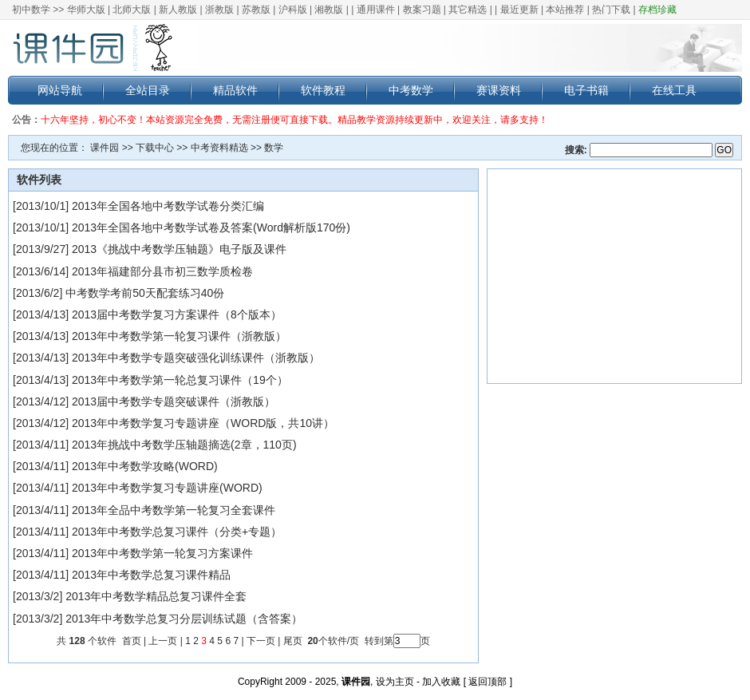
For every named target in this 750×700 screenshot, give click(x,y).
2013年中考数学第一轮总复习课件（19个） (180, 380)
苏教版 (256, 10)
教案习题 (422, 10)
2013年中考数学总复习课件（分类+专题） (177, 532)
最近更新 (519, 10)
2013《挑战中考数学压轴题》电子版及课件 (179, 249)
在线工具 (674, 90)
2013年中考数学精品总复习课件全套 (156, 596)
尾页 (294, 641)
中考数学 (411, 90)
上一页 (163, 641)
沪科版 (293, 10)
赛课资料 (499, 90)
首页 (132, 641)
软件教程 (323, 90)
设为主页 (395, 682)
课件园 (105, 148)
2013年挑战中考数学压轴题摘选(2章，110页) (184, 445)
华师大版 (86, 10)
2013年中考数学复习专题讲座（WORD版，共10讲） (203, 423)
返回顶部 (487, 682)
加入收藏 (441, 682)
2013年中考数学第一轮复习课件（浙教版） (179, 336)
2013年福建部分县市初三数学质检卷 (162, 271)
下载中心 (155, 148)
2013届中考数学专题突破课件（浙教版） (174, 401)
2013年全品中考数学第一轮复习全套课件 (174, 510)
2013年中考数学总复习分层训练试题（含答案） (184, 619)
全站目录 (148, 90)
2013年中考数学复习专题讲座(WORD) (167, 488)
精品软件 (235, 90)
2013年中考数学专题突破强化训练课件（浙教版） (196, 358)
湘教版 (329, 10)
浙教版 (219, 10)
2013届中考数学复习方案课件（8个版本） (177, 314)
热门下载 (611, 10)
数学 (274, 148)
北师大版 (132, 10)
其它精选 (468, 10)
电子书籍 (586, 90)
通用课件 (376, 10)
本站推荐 (565, 10)
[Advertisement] (614, 276)
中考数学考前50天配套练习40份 (145, 293)
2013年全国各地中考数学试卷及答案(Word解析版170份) (211, 227)
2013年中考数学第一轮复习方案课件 (162, 553)
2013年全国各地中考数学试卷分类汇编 (168, 206)
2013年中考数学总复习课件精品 (151, 575)
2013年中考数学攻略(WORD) (145, 466)
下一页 (261, 641)
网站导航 (60, 90)
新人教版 (178, 10)
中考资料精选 (219, 148)
